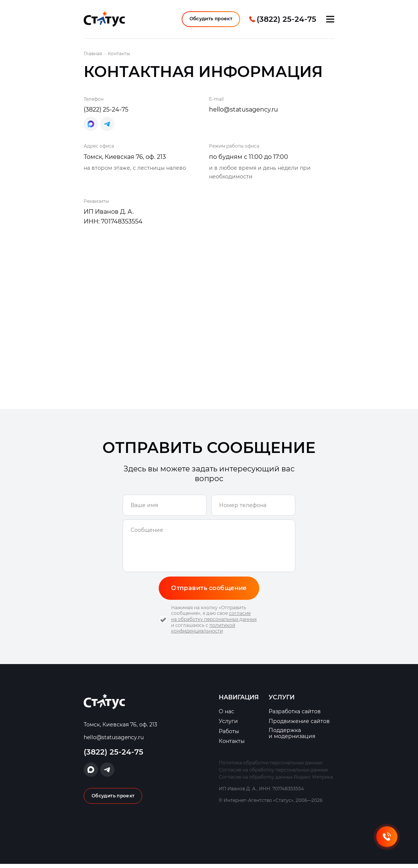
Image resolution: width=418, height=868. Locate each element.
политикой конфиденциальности (203, 632)
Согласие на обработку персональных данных (273, 774)
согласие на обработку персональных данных (214, 620)
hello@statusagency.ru (244, 112)
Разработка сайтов (295, 716)
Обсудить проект (211, 20)
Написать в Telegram (107, 127)
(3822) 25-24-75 (286, 21)
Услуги (228, 725)
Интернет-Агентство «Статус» (104, 21)
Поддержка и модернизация (292, 737)
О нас (226, 716)
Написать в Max (91, 127)
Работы (229, 735)
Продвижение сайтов (299, 725)
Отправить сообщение (209, 591)
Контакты (232, 745)
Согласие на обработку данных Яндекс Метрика (276, 781)
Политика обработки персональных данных (271, 766)
